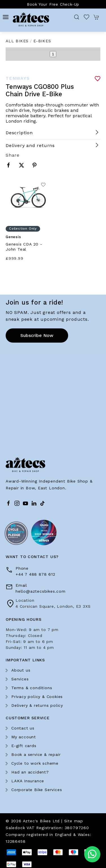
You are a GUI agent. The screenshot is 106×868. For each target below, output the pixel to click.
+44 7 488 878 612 (35, 574)
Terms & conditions (32, 688)
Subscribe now (37, 335)
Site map (74, 821)
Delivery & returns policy (37, 705)
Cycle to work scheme (35, 763)
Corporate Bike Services (37, 790)
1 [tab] (53, 54)
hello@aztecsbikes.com (41, 591)
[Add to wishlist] (43, 186)
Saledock (15, 828)
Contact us (23, 728)
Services (20, 679)
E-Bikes (42, 41)
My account (24, 737)
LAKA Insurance (28, 781)
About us (21, 670)
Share (13, 155)
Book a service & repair (36, 754)
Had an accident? (30, 772)
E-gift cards (24, 746)
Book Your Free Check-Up (53, 4)
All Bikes (17, 41)
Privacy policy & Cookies (37, 697)
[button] (6, 17)
